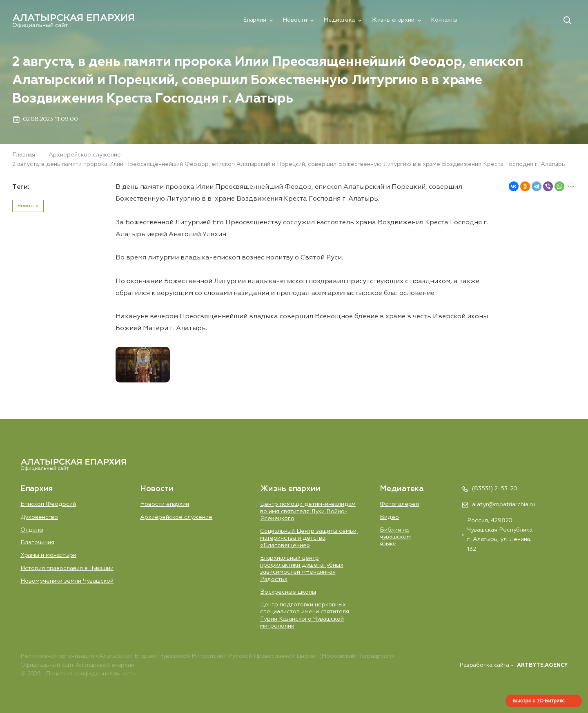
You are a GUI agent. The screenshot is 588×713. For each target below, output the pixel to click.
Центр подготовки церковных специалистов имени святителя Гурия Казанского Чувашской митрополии (305, 615)
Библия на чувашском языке (395, 537)
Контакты (444, 20)
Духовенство (39, 517)
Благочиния (37, 543)
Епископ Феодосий (48, 504)
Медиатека (339, 20)
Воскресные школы (288, 592)
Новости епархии (165, 504)
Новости (295, 20)
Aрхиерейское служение (86, 155)
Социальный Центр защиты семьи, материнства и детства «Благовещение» (309, 538)
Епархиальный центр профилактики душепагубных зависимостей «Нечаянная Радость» (302, 569)
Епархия (255, 20)
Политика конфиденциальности (91, 674)
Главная (24, 155)
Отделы (32, 530)
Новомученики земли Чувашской (67, 581)
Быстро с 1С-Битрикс (539, 701)
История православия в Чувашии (67, 568)
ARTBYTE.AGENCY (542, 665)
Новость (28, 206)
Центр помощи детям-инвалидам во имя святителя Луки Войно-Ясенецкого (308, 511)
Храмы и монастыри (48, 555)
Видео (389, 517)
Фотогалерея (399, 504)
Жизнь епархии (393, 20)
